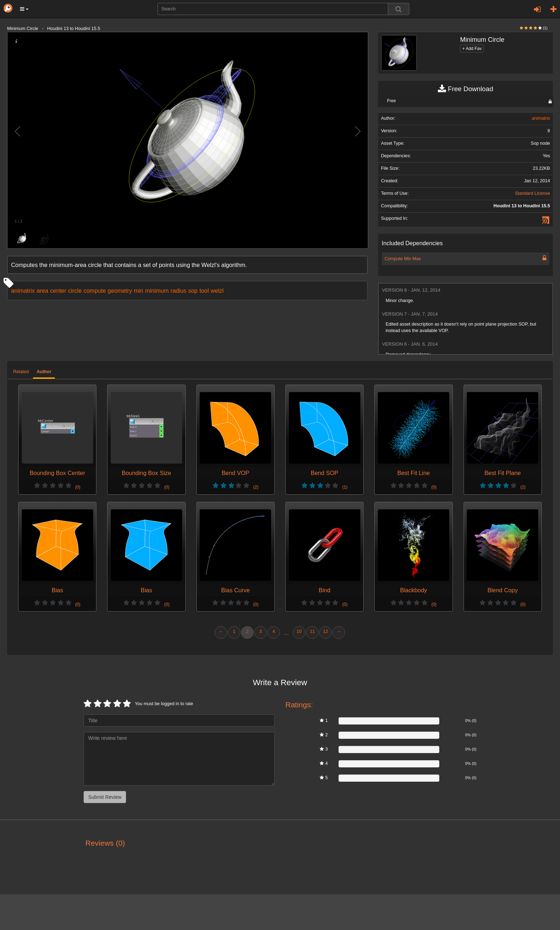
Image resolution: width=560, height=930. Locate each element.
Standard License (532, 193)
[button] (24, 9)
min (139, 291)
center (58, 291)
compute (95, 291)
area (42, 291)
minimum (157, 291)
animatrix (23, 291)
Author (44, 372)
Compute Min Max (403, 259)
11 (312, 632)
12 (325, 632)
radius (178, 291)
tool (204, 291)
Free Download (466, 89)
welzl (217, 291)
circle (75, 291)
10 (299, 632)
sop (193, 291)
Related (21, 372)
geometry (120, 291)
